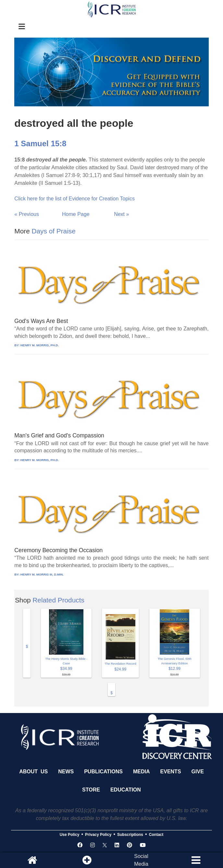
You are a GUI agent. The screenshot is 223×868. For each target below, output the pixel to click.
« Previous (27, 214)
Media (142, 772)
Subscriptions (130, 835)
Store (91, 790)
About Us (33, 772)
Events (171, 772)
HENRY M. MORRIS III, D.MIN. (42, 574)
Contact (156, 835)
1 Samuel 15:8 (40, 143)
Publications (103, 772)
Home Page (76, 214)
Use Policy (70, 835)
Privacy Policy (98, 835)
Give (198, 772)
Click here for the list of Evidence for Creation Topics (74, 199)
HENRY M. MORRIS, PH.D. (40, 345)
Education (126, 790)
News (66, 772)
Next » (121, 214)
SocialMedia (141, 860)
